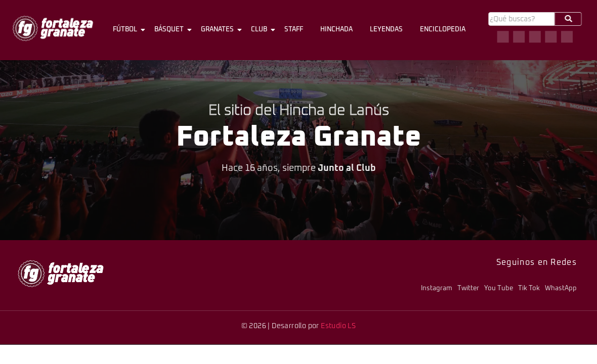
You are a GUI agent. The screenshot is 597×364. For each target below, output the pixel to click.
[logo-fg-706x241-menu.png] (53, 28)
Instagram (437, 288)
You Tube (499, 288)
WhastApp (561, 288)
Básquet (171, 30)
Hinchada (336, 30)
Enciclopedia (443, 30)
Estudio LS (338, 326)
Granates (219, 30)
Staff (294, 30)
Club (261, 30)
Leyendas (386, 30)
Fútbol (127, 30)
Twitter (468, 288)
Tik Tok (529, 288)
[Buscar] (521, 19)
